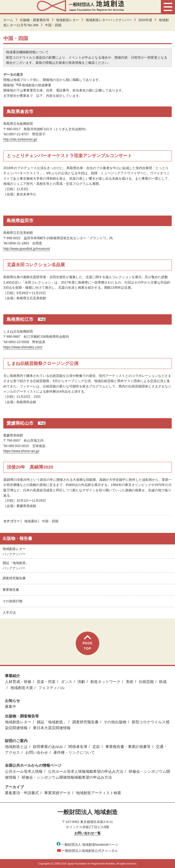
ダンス (67, 682)
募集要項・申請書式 (22, 793)
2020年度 (145, 20)
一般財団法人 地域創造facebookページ (88, 845)
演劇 (81, 682)
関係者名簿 (78, 747)
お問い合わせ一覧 (87, 833)
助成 (163, 682)
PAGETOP (88, 643)
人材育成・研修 (18, 682)
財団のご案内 (16, 741)
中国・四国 (50, 521)
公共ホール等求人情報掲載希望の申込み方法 (86, 771)
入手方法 (9, 613)
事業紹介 (12, 676)
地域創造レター (68, 20)
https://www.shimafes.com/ (23, 347)
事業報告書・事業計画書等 (128, 747)
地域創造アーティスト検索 (99, 793)
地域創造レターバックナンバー (109, 20)
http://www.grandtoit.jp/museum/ (27, 249)
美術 (130, 682)
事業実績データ (57, 793)
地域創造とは (16, 747)
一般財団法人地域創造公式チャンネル (87, 851)
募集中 (11, 707)
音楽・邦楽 (46, 682)
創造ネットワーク (105, 682)
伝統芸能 (146, 682)
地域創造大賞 (22, 688)
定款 (96, 747)
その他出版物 (115, 722)
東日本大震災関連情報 (52, 728)
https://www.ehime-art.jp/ (21, 451)
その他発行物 (12, 601)
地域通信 (31, 521)
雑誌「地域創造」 (52, 722)
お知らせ (12, 701)
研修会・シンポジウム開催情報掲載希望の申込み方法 (67, 777)
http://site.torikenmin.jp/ (20, 139)
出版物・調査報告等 (35, 20)
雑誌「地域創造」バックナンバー (16, 565)
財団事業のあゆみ (48, 747)
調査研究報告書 (14, 578)
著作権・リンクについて (74, 752)
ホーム (8, 20)
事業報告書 (11, 590)
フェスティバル (52, 688)
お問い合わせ (37, 752)
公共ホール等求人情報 (24, 771)
